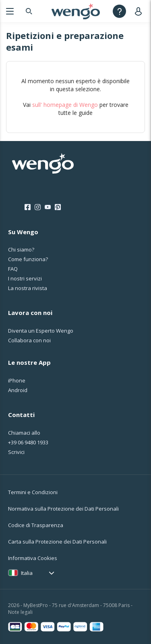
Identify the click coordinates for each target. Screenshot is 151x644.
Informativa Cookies (33, 558)
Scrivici (16, 452)
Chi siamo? (21, 249)
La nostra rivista (28, 288)
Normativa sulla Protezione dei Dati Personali (63, 509)
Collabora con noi (29, 340)
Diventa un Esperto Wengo (41, 331)
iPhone (17, 380)
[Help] (119, 11)
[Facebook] (28, 207)
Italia (27, 573)
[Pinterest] (58, 207)
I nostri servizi (25, 278)
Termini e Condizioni (33, 492)
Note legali (20, 612)
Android (18, 390)
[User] (140, 11)
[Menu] (10, 11)
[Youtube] (48, 207)
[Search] (29, 11)
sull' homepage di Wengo (65, 105)
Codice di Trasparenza (36, 525)
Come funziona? (28, 259)
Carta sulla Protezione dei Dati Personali (57, 542)
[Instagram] (38, 207)
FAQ (13, 269)
